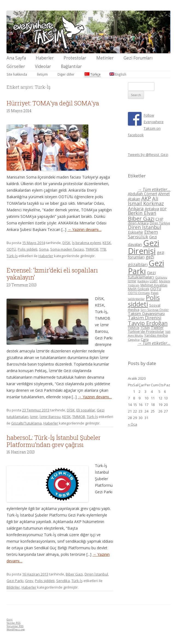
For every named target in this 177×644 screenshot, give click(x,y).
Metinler (105, 58)
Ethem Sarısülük (143, 234)
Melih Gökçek (139, 289)
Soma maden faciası (67, 249)
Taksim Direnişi (145, 318)
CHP (159, 219)
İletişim (42, 74)
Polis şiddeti (28, 249)
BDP (163, 209)
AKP (146, 198)
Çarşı (145, 339)
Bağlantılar (71, 66)
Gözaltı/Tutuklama (26, 423)
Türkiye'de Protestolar (146, 331)
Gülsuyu (161, 277)
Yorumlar (15, 626)
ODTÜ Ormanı (139, 293)
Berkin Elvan (142, 213)
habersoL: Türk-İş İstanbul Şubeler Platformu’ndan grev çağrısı (54, 441)
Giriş (10, 620)
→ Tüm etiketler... (154, 190)
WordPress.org (16, 629)
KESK (107, 243)
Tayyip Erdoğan (148, 323)
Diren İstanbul (96, 574)
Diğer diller (66, 74)
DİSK (66, 243)
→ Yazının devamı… (84, 229)
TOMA (145, 328)
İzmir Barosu (50, 417)
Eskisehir (136, 232)
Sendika (63, 581)
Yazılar (13, 623)
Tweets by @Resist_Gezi (148, 155)
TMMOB (92, 249)
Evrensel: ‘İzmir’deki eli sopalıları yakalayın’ (52, 274)
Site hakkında (17, 74)
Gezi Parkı (15, 581)
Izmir (34, 417)
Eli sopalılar (86, 410)
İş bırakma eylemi (86, 243)
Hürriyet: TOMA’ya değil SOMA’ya (53, 103)
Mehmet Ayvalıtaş (154, 285)
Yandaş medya (156, 335)
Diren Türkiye (160, 223)
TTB (103, 249)
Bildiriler (13, 587)
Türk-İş (12, 256)
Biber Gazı (74, 574)
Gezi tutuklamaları (142, 275)
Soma (44, 249)
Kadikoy (143, 281)
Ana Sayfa (16, 58)
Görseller (16, 66)
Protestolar (75, 58)
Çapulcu (134, 339)
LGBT (154, 281)
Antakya (152, 209)
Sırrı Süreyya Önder (155, 310)
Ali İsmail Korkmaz (146, 201)
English (118, 74)
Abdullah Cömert (142, 194)
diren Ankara (138, 223)
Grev (29, 581)
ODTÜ (11, 249)
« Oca (133, 424)
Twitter (157, 327)
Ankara (136, 208)
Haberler (45, 58)
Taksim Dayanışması (146, 313)
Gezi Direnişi (144, 247)
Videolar (43, 66)
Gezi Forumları (138, 58)
